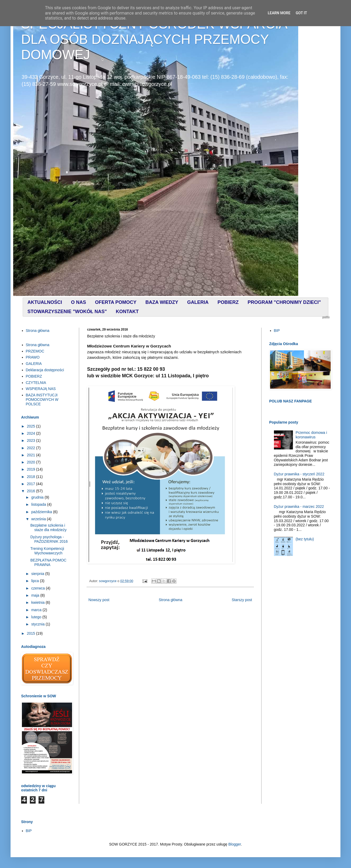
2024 (32, 433)
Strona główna (170, 600)
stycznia (38, 624)
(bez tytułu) (305, 539)
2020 (32, 462)
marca (37, 610)
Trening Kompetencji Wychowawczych (47, 551)
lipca (35, 581)
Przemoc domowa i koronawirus (311, 435)
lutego (37, 617)
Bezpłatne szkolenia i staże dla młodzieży (48, 528)
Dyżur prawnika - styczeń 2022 (299, 474)
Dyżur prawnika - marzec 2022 (299, 507)
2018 (32, 477)
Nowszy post (99, 600)
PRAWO (33, 357)
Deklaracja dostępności (45, 370)
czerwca (38, 588)
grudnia (38, 497)
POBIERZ (34, 376)
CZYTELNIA (36, 383)
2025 (32, 426)
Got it (301, 13)
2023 (32, 440)
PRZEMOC (35, 351)
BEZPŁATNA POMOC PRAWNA (48, 562)
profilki (326, 317)
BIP (277, 331)
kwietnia (38, 602)
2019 (32, 469)
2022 (32, 448)
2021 (32, 455)
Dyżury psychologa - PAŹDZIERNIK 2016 (49, 539)
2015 (32, 633)
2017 (32, 484)
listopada (39, 504)
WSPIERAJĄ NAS (41, 389)
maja (36, 595)
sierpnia (38, 574)
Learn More (279, 13)
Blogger (234, 844)
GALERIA (34, 364)
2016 (32, 491)
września (39, 519)
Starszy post (242, 600)
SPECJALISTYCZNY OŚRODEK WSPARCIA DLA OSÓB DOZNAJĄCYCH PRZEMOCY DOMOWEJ (154, 39)
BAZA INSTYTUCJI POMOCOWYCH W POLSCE (42, 400)
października (42, 512)
